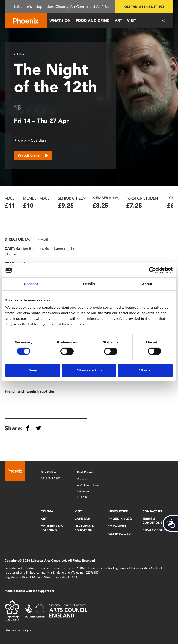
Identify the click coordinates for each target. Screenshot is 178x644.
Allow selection (89, 370)
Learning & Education (84, 528)
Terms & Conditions (152, 521)
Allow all (145, 370)
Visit (132, 21)
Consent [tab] (31, 284)
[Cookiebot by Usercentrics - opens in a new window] (152, 270)
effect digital (23, 630)
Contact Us (152, 511)
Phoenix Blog (120, 519)
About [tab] (147, 284)
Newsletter (118, 511)
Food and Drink (93, 21)
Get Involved (120, 534)
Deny (33, 370)
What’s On (60, 21)
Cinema (47, 511)
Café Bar (82, 519)
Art (118, 21)
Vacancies (117, 526)
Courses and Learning (52, 528)
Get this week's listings (144, 7)
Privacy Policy (155, 530)
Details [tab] (89, 284)
